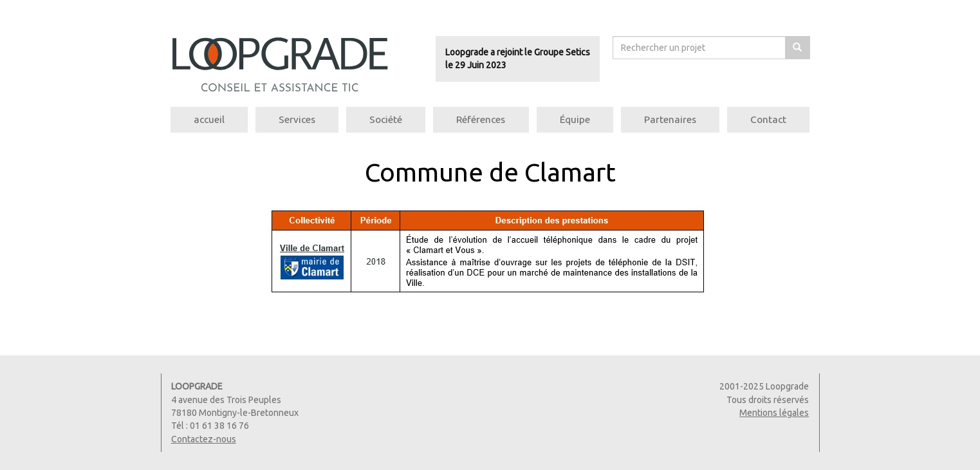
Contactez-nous (204, 439)
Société (386, 119)
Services (297, 119)
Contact (768, 119)
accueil (209, 119)
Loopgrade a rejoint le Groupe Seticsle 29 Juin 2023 (518, 59)
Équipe (575, 119)
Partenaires (670, 119)
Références (481, 119)
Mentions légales (774, 413)
